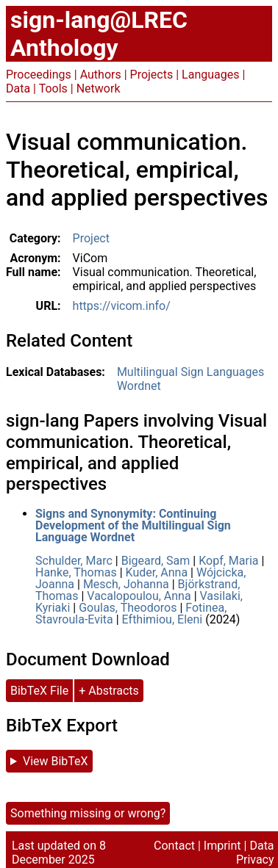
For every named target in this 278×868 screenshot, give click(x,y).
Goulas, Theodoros (128, 608)
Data (18, 88)
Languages (210, 75)
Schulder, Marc (74, 561)
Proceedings (39, 75)
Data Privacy (255, 853)
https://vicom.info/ (122, 306)
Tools (53, 88)
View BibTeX (56, 761)
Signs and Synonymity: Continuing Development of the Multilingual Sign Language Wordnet (133, 525)
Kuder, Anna (157, 572)
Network (99, 88)
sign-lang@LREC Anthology (99, 34)
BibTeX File (39, 691)
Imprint (222, 846)
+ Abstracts (109, 691)
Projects (152, 75)
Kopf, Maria (228, 561)
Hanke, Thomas (76, 572)
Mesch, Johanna (126, 584)
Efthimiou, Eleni (163, 619)
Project (91, 238)
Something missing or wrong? (88, 813)
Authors (101, 75)
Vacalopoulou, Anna (139, 596)
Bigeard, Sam (156, 561)
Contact (174, 846)
